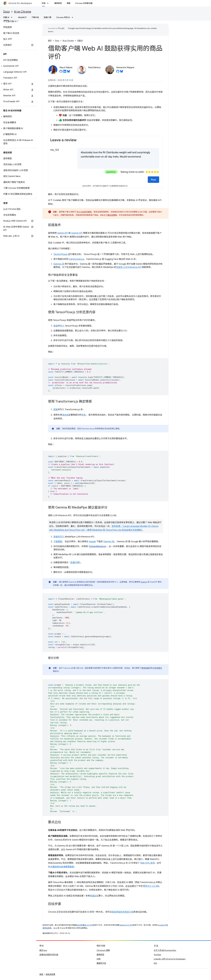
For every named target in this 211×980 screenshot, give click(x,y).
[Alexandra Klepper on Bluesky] (122, 72)
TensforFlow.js (60, 254)
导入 (62, 326)
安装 (56, 326)
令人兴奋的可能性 (84, 212)
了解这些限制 (111, 215)
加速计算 (48, 17)
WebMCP (22, 17)
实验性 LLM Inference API (129, 267)
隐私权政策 (50, 974)
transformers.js (77, 259)
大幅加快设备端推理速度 (62, 867)
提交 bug (43, 950)
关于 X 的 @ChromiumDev (165, 950)
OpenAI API (77, 233)
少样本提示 (157, 668)
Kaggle (92, 542)
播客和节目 (101, 963)
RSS (155, 963)
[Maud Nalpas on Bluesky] (68, 72)
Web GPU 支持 (147, 863)
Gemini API (63, 233)
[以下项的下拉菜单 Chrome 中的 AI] (73, 17)
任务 (84, 415)
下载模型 (58, 542)
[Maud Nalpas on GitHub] (61, 72)
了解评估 (35, 17)
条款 (41, 974)
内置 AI (80, 41)
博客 (68, 3)
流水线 (65, 415)
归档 (99, 959)
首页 (50, 41)
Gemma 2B (59, 264)
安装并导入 (59, 537)
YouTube (157, 955)
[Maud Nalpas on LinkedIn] (65, 72)
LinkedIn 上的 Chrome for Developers (170, 959)
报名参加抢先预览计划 (123, 912)
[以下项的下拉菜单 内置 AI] (13, 17)
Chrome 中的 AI (63, 17)
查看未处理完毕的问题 (49, 955)
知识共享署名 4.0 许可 (85, 925)
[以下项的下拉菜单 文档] (49, 3)
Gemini (144, 582)
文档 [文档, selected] (43, 3)
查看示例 (75, 563)
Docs (6, 12)
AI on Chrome (23, 12)
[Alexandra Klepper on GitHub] (118, 72)
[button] (18, 66)
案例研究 (58, 3)
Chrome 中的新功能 (84, 3)
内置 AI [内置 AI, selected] (6, 17)
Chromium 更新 (103, 950)
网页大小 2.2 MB (151, 886)
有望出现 (94, 896)
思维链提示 (146, 668)
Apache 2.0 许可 (126, 925)
